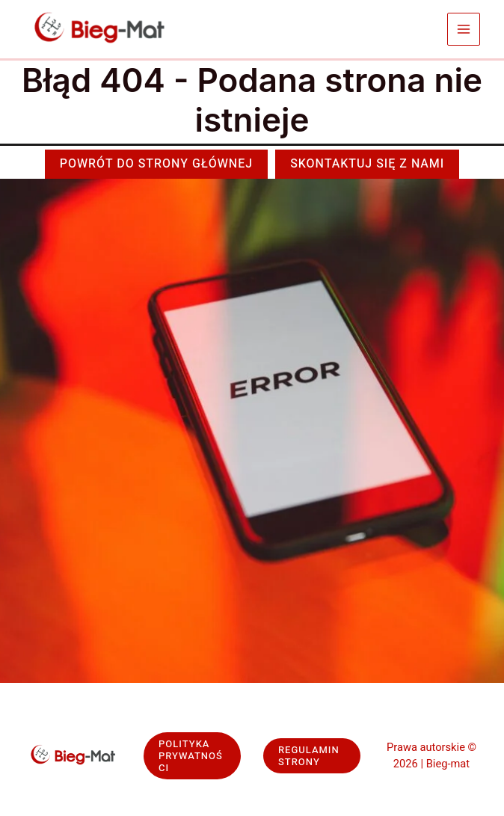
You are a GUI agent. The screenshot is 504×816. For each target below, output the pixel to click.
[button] (156, 164)
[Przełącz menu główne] (464, 30)
